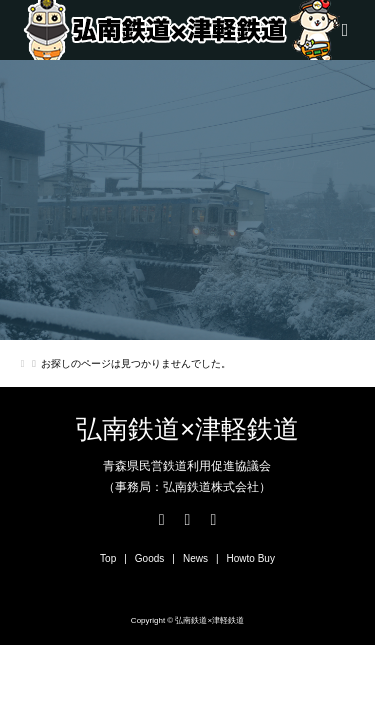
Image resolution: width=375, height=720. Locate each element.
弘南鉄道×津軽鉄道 (187, 429)
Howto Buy (251, 558)
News (195, 558)
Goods (149, 558)
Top (108, 558)
